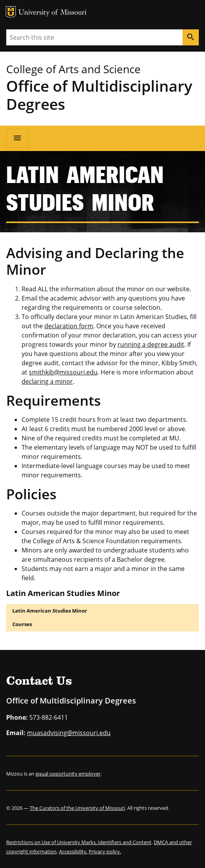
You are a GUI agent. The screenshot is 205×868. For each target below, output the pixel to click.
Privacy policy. (105, 851)
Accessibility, (73, 851)
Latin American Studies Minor (50, 611)
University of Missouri (53, 13)
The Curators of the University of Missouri (77, 808)
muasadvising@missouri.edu (69, 733)
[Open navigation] (17, 138)
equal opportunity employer (68, 774)
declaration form (69, 326)
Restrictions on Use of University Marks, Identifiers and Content (79, 842)
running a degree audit (151, 344)
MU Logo (11, 12)
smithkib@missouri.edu (63, 372)
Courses (22, 624)
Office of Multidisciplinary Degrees (99, 95)
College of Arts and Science (73, 69)
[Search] (191, 37)
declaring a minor (47, 381)
